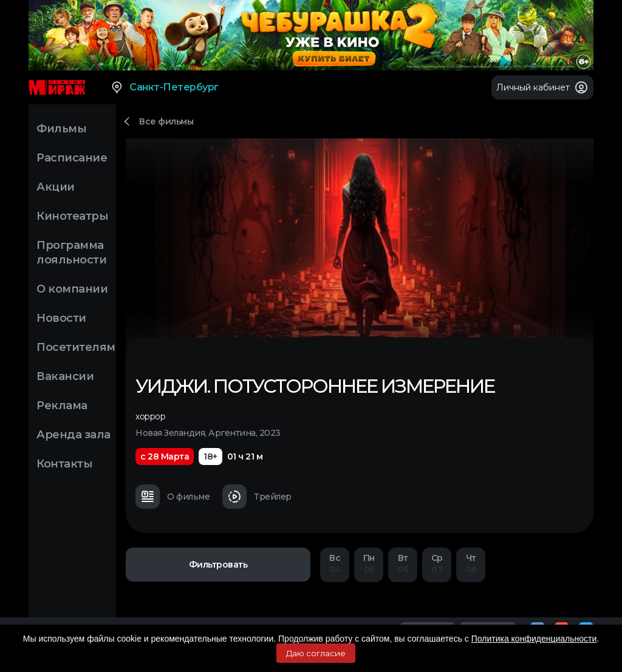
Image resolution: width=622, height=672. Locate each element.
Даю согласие (316, 653)
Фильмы (61, 129)
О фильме (173, 497)
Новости (61, 318)
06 (403, 564)
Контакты (64, 464)
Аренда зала (73, 435)
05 (369, 564)
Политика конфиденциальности (534, 639)
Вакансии (65, 376)
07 (437, 564)
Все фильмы (166, 121)
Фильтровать (218, 565)
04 (335, 564)
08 (471, 564)
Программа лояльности (71, 253)
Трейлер (257, 497)
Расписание (72, 158)
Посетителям (76, 347)
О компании (72, 289)
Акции (56, 187)
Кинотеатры (72, 216)
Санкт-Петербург (164, 87)
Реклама (62, 406)
